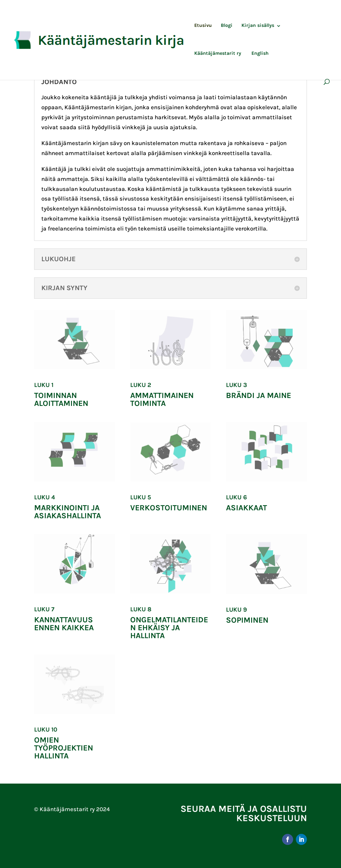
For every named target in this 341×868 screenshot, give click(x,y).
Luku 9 (236, 610)
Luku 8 (141, 609)
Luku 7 (44, 609)
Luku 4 (45, 497)
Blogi (227, 26)
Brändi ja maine (259, 395)
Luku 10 (46, 729)
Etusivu (203, 26)
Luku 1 (44, 385)
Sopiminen (247, 620)
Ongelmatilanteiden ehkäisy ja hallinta (169, 628)
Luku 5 (141, 497)
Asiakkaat (246, 508)
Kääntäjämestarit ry (218, 54)
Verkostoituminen (169, 508)
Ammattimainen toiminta (162, 399)
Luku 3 (236, 385)
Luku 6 (236, 497)
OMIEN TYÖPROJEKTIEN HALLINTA (64, 748)
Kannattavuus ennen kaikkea (64, 624)
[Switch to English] (259, 65)
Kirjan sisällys (258, 26)
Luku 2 (141, 385)
